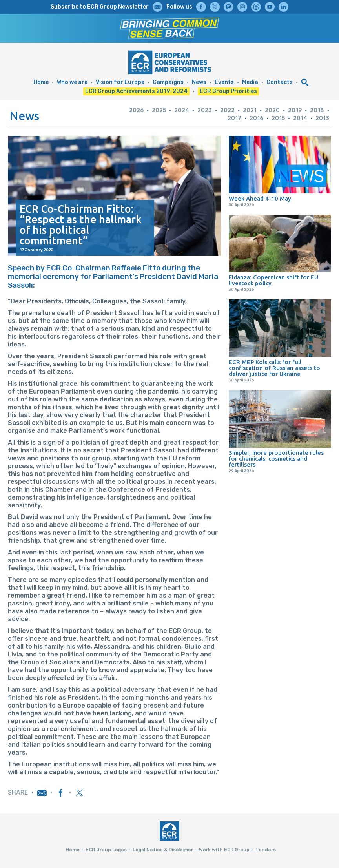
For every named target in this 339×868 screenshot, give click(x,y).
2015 (278, 118)
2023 (205, 110)
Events (224, 82)
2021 (250, 110)
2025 (159, 110)
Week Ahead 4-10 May (260, 198)
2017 (234, 118)
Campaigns (168, 82)
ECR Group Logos (106, 850)
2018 (317, 110)
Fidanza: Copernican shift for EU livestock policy (273, 280)
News (199, 82)
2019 (295, 110)
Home (41, 82)
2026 (136, 110)
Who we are (72, 82)
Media (250, 82)
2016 (256, 118)
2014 (300, 118)
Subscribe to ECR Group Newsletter (100, 7)
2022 (227, 110)
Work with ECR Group (224, 850)
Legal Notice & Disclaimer (163, 850)
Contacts (280, 82)
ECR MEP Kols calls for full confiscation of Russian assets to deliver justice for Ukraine (274, 368)
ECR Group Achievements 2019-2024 (136, 91)
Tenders (266, 850)
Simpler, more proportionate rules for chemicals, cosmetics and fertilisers (276, 459)
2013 (322, 118)
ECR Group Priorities (228, 91)
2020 (272, 110)
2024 (182, 110)
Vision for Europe (120, 82)
